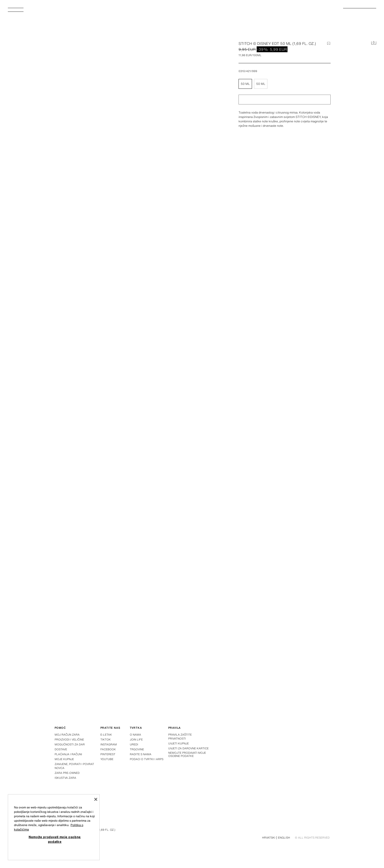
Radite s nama (141, 754)
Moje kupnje (64, 759)
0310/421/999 (248, 71)
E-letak (106, 735)
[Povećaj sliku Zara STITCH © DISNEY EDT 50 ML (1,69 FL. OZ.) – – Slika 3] (266, 598)
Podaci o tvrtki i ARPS (147, 759)
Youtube (107, 759)
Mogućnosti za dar (70, 744)
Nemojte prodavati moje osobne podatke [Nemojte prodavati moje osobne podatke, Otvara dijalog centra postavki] (55, 839)
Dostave (61, 749)
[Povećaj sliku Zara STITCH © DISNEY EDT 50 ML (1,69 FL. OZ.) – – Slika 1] (266, 384)
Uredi (134, 744)
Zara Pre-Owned (67, 773)
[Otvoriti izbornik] (18, 11)
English (284, 838)
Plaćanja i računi (68, 754)
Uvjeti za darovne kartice (188, 748)
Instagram (109, 744)
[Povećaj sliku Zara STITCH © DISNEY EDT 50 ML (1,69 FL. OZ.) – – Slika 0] (132, 132)
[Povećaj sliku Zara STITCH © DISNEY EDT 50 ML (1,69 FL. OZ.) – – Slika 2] (119, 598)
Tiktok (106, 740)
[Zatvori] (96, 799)
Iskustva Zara (65, 778)
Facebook (108, 749)
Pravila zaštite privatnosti (180, 737)
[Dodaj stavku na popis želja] (329, 43)
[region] (54, 827)
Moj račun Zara (67, 735)
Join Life (136, 740)
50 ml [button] (245, 84)
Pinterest (108, 754)
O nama (135, 735)
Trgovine (137, 749)
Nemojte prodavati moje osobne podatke (187, 754)
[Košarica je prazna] (374, 43)
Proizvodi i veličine (69, 740)
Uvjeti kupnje (179, 743)
